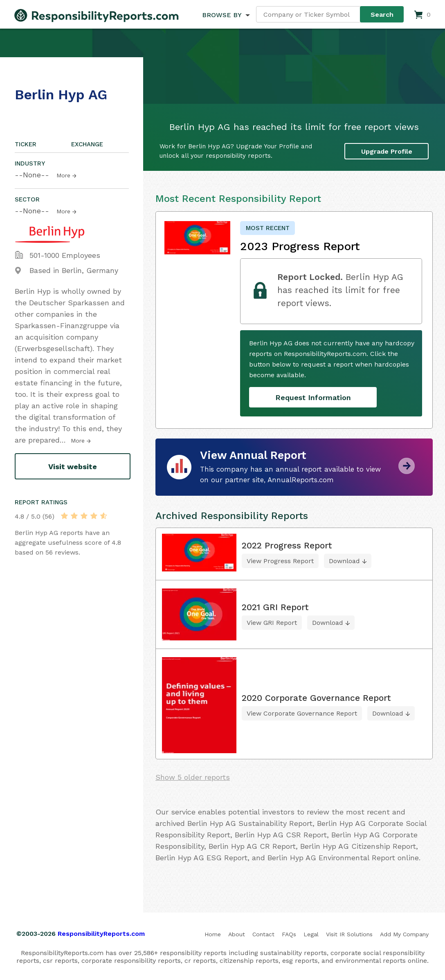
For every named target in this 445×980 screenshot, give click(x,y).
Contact (263, 934)
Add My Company (404, 934)
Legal (311, 934)
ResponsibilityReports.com (101, 934)
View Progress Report (280, 561)
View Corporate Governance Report (302, 713)
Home (213, 934)
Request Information (313, 397)
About (237, 934)
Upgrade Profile (387, 151)
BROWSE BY (222, 15)
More (63, 175)
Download (344, 561)
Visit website (73, 467)
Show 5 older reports (193, 777)
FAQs (289, 934)
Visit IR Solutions (349, 934)
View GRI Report (272, 623)
